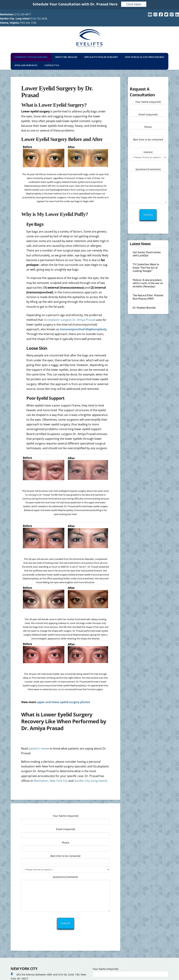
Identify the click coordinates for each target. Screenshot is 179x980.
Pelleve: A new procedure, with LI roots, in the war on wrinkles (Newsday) (148, 283)
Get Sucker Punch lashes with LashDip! (147, 254)
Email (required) (148, 117)
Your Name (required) (148, 105)
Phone (148, 130)
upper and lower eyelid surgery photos (63, 702)
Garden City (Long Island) (91, 781)
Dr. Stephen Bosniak (144, 308)
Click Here (134, 4)
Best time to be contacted (148, 142)
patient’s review (39, 748)
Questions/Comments (148, 171)
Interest (148, 155)
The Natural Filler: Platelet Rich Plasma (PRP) (148, 297)
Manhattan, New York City (51, 781)
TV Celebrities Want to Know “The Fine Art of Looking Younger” (146, 268)
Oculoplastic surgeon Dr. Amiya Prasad (69, 320)
